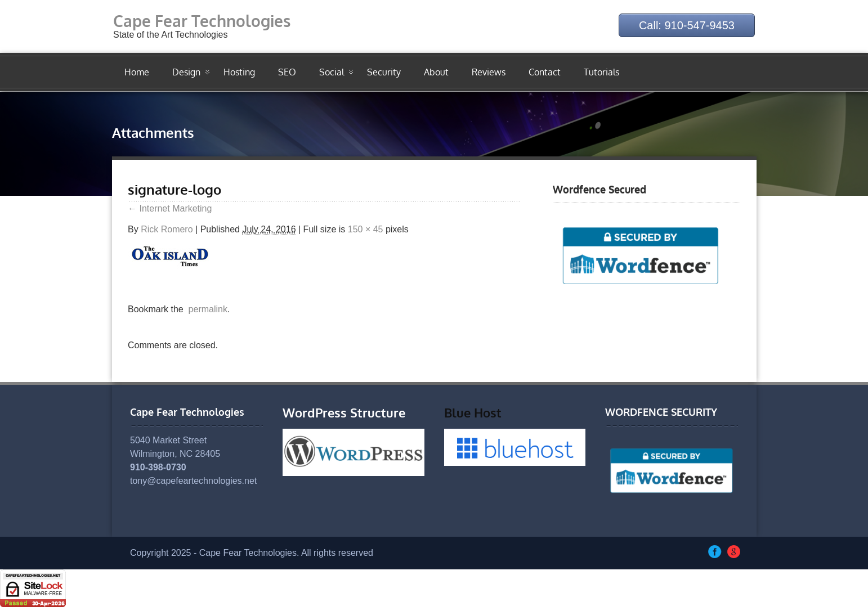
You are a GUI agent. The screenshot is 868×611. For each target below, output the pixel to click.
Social (332, 72)
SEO (287, 72)
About (436, 72)
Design (186, 72)
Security (384, 72)
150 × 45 (366, 229)
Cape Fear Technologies (202, 21)
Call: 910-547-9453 (687, 25)
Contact (545, 72)
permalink (205, 309)
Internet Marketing (170, 208)
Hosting (239, 72)
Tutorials (601, 72)
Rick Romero (167, 229)
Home (137, 72)
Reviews (489, 72)
